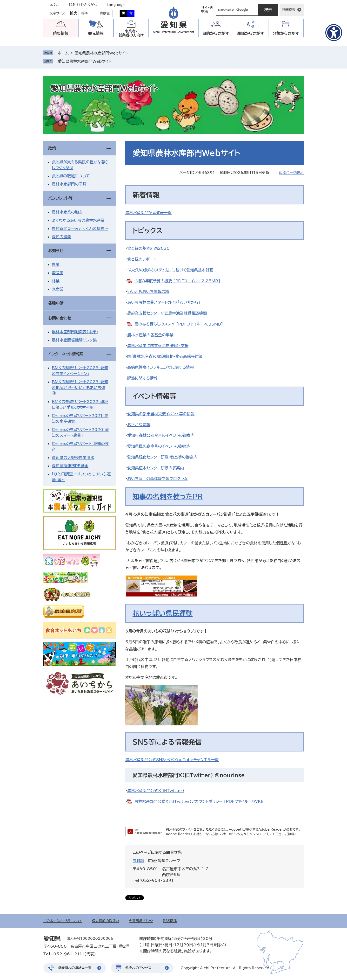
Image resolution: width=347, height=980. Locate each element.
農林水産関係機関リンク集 (74, 340)
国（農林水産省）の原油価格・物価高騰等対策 (165, 356)
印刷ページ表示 (291, 173)
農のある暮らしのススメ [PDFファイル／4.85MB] (179, 324)
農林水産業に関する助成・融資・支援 (158, 346)
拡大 (73, 13)
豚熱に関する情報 (142, 378)
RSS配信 (170, 921)
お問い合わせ (60, 318)
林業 (56, 281)
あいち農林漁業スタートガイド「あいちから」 (164, 302)
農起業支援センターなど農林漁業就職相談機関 (167, 313)
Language (116, 5)
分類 (286, 33)
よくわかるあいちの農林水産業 (78, 220)
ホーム (63, 53)
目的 (216, 33)
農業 (56, 264)
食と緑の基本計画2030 (148, 248)
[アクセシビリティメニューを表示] (334, 33)
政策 (52, 148)
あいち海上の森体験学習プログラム (157, 479)
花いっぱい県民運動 (163, 613)
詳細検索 (289, 10)
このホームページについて (63, 921)
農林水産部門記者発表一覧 (148, 213)
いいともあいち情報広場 (148, 292)
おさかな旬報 (139, 425)
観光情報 (96, 33)
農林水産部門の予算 (69, 184)
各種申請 (56, 303)
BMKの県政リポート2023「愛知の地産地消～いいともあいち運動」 (80, 388)
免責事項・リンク (141, 921)
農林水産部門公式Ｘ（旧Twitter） (156, 791)
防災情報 (61, 33)
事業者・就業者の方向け (131, 33)
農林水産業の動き (67, 212)
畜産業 (58, 273)
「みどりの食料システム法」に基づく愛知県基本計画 (170, 270)
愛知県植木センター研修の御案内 (156, 468)
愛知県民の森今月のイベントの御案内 (159, 446)
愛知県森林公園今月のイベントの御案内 (161, 435)
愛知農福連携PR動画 (70, 466)
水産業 (58, 289)
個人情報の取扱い (106, 921)
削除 (115, 61)
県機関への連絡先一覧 (75, 968)
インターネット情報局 (66, 354)
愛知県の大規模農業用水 (73, 458)
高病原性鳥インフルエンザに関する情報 (160, 367)
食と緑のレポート (142, 259)
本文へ (54, 5)
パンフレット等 (60, 198)
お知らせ (56, 251)
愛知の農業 (61, 237)
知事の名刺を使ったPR (168, 496)
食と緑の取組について (71, 176)
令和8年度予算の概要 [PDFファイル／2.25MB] (177, 281)
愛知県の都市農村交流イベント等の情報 (161, 414)
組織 (251, 33)
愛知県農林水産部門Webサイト (85, 61)
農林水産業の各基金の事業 (150, 335)
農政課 (138, 861)
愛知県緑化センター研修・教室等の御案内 (162, 457)
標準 (85, 13)
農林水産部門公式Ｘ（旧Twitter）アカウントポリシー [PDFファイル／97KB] (200, 801)
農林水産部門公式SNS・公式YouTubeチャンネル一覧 (172, 760)
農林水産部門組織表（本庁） (75, 332)
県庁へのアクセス (138, 968)
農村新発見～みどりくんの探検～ (80, 229)
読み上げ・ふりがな (83, 5)
